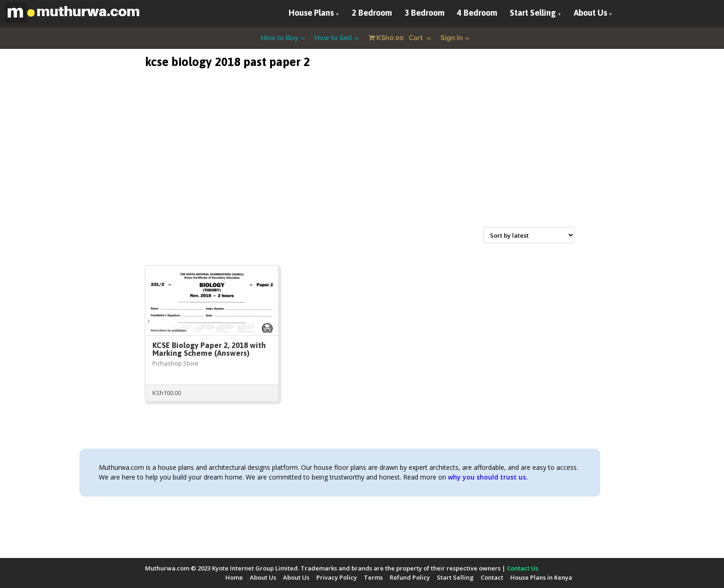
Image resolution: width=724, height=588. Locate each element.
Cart (397, 38)
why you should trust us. (488, 477)
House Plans (311, 13)
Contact (492, 577)
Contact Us (523, 568)
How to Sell (333, 38)
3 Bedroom (425, 13)
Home (234, 577)
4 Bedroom (477, 13)
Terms (373, 577)
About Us (591, 13)
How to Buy (280, 38)
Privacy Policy (337, 577)
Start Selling (533, 13)
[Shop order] (529, 235)
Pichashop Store (175, 363)
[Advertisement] (362, 159)
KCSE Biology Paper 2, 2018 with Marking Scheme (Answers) (209, 349)
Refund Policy (410, 577)
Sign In (452, 38)
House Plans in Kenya (541, 577)
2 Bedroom (372, 13)
